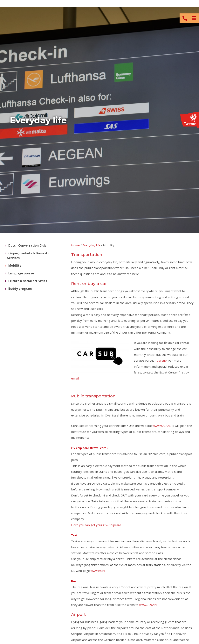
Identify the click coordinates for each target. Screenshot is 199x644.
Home (75, 245)
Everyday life (91, 245)
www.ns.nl (98, 571)
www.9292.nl (148, 605)
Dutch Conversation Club (27, 245)
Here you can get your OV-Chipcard (96, 525)
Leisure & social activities (28, 281)
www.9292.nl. (162, 426)
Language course (21, 273)
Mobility (15, 265)
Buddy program (20, 289)
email (75, 378)
